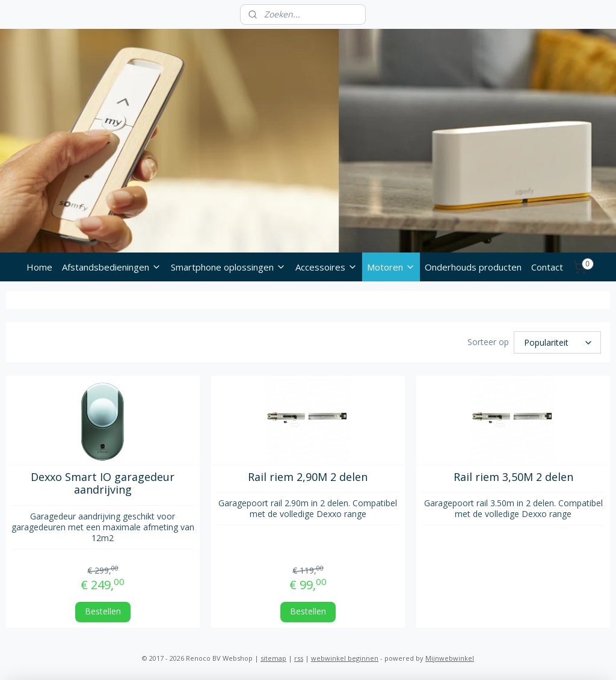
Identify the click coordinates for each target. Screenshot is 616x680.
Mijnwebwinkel (450, 658)
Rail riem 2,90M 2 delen (308, 477)
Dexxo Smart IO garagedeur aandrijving (103, 484)
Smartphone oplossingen (228, 267)
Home (39, 267)
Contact (547, 267)
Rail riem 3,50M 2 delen (513, 477)
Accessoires (326, 267)
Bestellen (103, 612)
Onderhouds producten (473, 267)
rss (299, 658)
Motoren (391, 267)
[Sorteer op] (557, 342)
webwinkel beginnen (345, 658)
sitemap (273, 658)
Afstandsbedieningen (112, 267)
